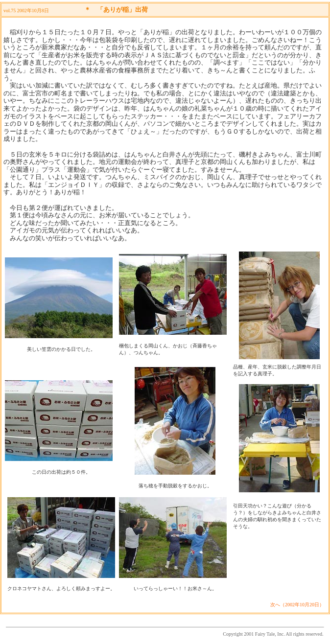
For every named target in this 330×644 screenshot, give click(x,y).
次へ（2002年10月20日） (297, 605)
